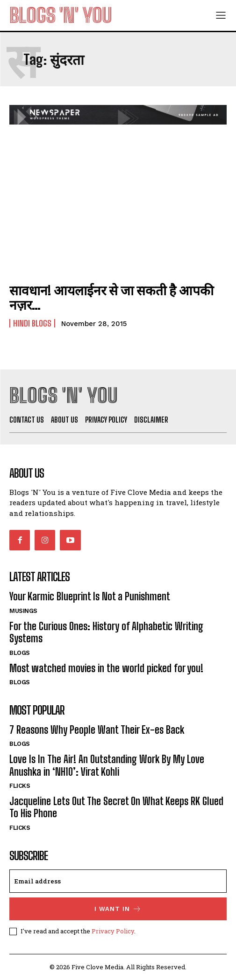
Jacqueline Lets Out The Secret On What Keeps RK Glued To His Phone (116, 807)
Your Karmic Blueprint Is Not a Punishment (90, 596)
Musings (23, 611)
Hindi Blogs (32, 323)
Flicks (20, 786)
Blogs (20, 653)
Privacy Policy (113, 931)
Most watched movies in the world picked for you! (106, 668)
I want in (118, 909)
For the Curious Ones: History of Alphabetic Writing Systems (106, 632)
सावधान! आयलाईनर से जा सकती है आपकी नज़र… (111, 297)
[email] (118, 881)
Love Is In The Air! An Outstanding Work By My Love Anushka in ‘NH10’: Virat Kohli (107, 765)
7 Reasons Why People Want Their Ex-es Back (97, 730)
